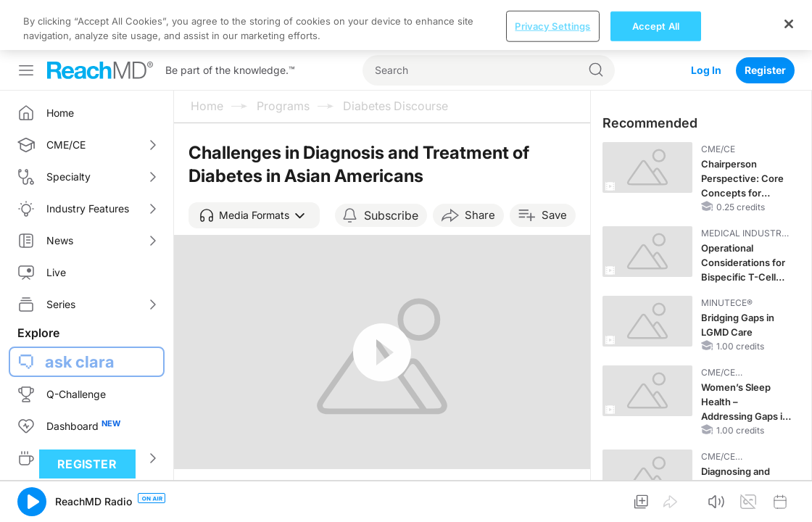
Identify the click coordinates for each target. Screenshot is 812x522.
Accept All (656, 499)
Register (765, 20)
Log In (706, 20)
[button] (254, 165)
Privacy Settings (552, 499)
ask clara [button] (80, 312)
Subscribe (391, 165)
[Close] (789, 497)
